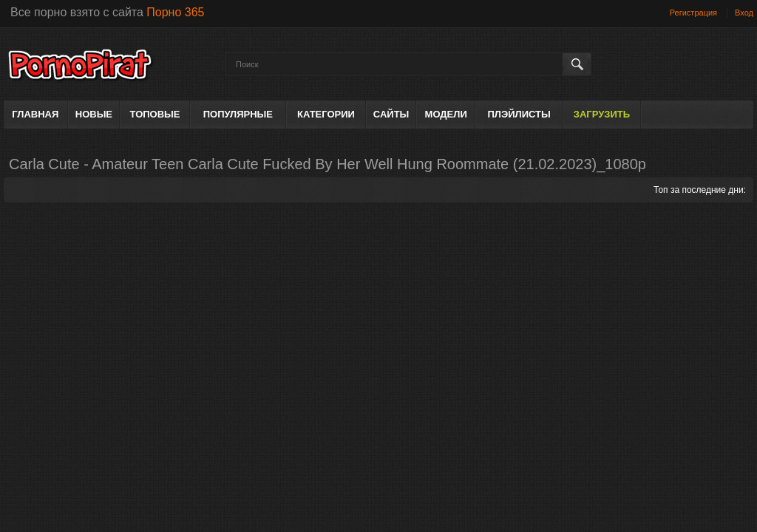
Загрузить (602, 114)
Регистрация (693, 13)
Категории (326, 114)
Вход (744, 13)
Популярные (238, 114)
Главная (35, 114)
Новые (94, 114)
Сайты (391, 114)
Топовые (155, 114)
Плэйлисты (519, 114)
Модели (446, 114)
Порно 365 (175, 12)
